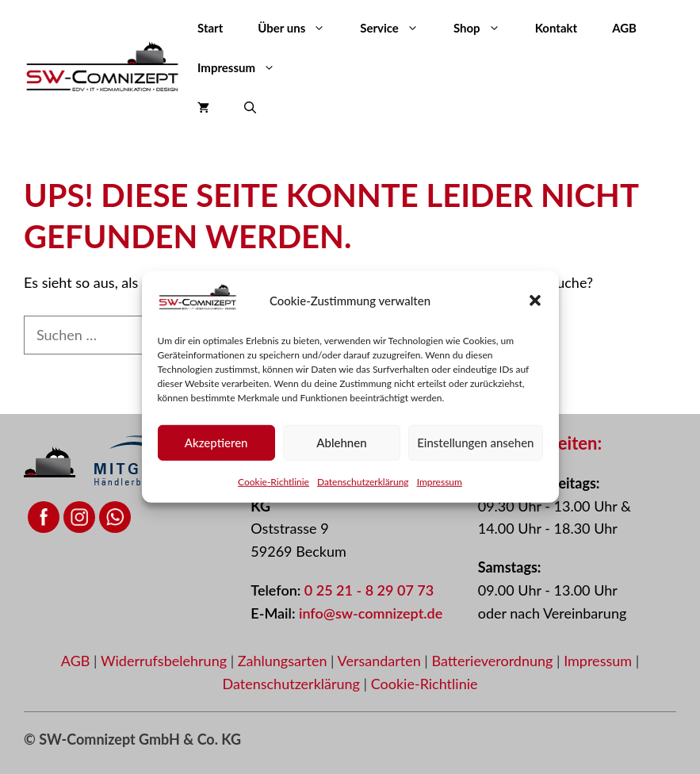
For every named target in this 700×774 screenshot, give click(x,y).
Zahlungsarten (284, 661)
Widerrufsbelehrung (166, 661)
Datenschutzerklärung (363, 482)
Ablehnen (341, 443)
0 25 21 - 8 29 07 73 (369, 590)
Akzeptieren (216, 443)
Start (210, 28)
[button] (535, 301)
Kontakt (557, 28)
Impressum (440, 482)
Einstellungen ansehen (475, 443)
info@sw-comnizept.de (371, 613)
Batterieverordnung (494, 661)
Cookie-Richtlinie (273, 482)
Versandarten (381, 661)
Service (398, 28)
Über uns (300, 28)
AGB (624, 28)
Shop (486, 28)
